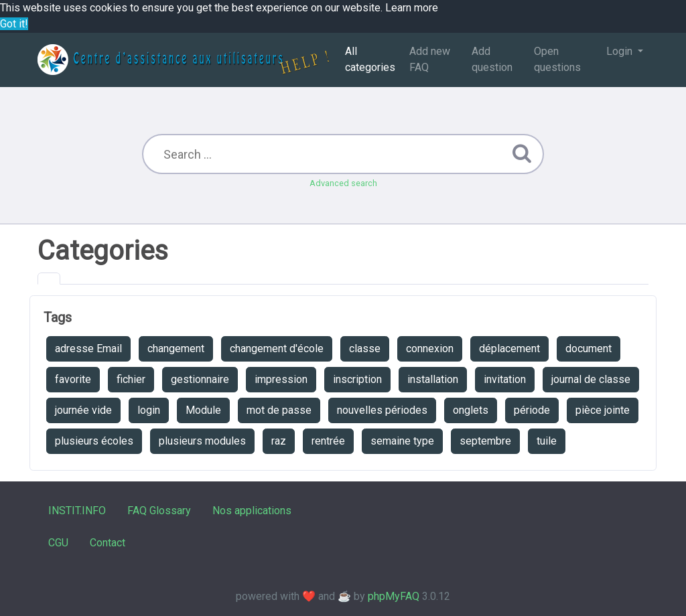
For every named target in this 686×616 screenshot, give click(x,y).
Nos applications (252, 511)
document (589, 349)
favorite (73, 379)
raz (279, 441)
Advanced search (343, 183)
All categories (370, 59)
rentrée (328, 441)
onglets (471, 410)
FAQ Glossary (159, 511)
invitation (505, 379)
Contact (108, 543)
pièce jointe (603, 410)
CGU (58, 543)
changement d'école (277, 349)
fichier (131, 379)
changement (176, 349)
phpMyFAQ (394, 596)
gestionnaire (200, 379)
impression (281, 379)
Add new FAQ (430, 59)
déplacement (509, 349)
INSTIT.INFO (77, 511)
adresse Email (88, 349)
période (532, 410)
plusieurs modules (202, 441)
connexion (430, 349)
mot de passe (279, 410)
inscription (357, 379)
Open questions (557, 59)
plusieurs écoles (94, 441)
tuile (547, 441)
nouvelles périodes (382, 410)
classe (365, 349)
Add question (492, 59)
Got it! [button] (14, 24)
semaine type (402, 441)
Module (203, 410)
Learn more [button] (412, 8)
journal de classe (591, 379)
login (149, 410)
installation (433, 379)
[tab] (49, 279)
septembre (485, 441)
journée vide (83, 410)
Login (621, 51)
